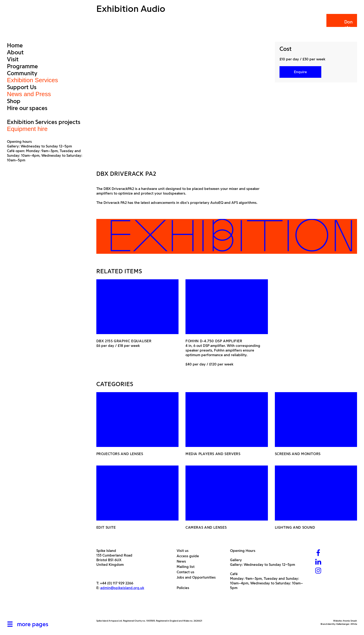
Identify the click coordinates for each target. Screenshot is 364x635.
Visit (13, 59)
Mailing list (187, 567)
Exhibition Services (32, 80)
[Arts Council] (108, 608)
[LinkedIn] (318, 562)
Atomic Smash (350, 621)
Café (234, 574)
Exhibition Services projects (44, 122)
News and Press (29, 94)
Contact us (187, 572)
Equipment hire (27, 129)
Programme (22, 66)
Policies (185, 588)
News (183, 561)
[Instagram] (318, 571)
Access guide (190, 556)
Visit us (184, 551)
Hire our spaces (27, 108)
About (15, 52)
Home (15, 45)
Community (22, 73)
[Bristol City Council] (143, 608)
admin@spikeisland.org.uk (122, 588)
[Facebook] (318, 553)
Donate (341, 25)
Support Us (22, 87)
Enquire (300, 72)
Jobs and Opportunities (198, 577)
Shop (14, 101)
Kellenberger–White (347, 624)
